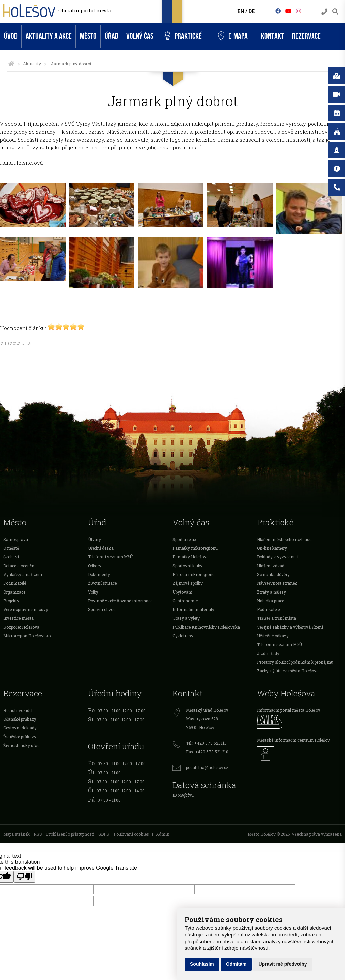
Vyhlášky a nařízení (23, 574)
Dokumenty (99, 574)
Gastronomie (185, 601)
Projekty (11, 601)
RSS (38, 834)
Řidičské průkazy (20, 737)
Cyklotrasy (183, 636)
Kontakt (273, 36)
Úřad (112, 36)
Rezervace (306, 36)
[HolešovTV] (288, 11)
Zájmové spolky (188, 583)
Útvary (95, 539)
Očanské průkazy (20, 719)
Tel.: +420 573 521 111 (206, 743)
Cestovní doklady (20, 728)
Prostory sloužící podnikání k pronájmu (295, 662)
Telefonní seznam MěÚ (110, 557)
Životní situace (102, 583)
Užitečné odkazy (273, 636)
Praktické (183, 36)
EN (241, 11)
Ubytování (182, 592)
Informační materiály (193, 609)
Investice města (19, 618)
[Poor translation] (25, 877)
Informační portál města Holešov (289, 710)
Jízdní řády (268, 653)
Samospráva (16, 539)
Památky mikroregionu (195, 548)
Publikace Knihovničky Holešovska (206, 627)
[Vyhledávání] (335, 12)
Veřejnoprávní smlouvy (26, 609)
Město (88, 36)
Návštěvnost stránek (277, 583)
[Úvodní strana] (11, 64)
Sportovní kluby (187, 566)
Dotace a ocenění (20, 566)
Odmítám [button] (236, 964)
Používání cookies (131, 834)
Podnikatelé (15, 583)
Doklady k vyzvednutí (278, 557)
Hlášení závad (271, 566)
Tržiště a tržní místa (277, 618)
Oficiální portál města (85, 11)
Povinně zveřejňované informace (120, 601)
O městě (11, 548)
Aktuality (32, 64)
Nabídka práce (271, 601)
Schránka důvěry (273, 574)
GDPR (104, 834)
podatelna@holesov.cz (207, 767)
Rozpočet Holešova (21, 627)
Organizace (14, 592)
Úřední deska (101, 548)
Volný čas (140, 36)
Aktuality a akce (49, 36)
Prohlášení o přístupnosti (70, 834)
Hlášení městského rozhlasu (284, 539)
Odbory (95, 566)
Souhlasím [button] (202, 964)
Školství (11, 557)
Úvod (11, 36)
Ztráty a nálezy (272, 592)
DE (252, 11)
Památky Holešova (191, 557)
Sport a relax (184, 539)
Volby (93, 592)
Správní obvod (102, 609)
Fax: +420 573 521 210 (207, 752)
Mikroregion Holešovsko (27, 636)
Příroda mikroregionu (194, 574)
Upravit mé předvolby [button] (283, 964)
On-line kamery (272, 548)
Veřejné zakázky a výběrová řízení (290, 627)
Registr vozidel (18, 710)
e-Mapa (233, 36)
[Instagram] (299, 11)
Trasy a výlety (186, 618)
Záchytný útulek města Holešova (288, 671)
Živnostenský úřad (22, 745)
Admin (163, 834)
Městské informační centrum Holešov (293, 740)
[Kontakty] (324, 12)
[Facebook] (278, 11)
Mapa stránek (17, 834)
